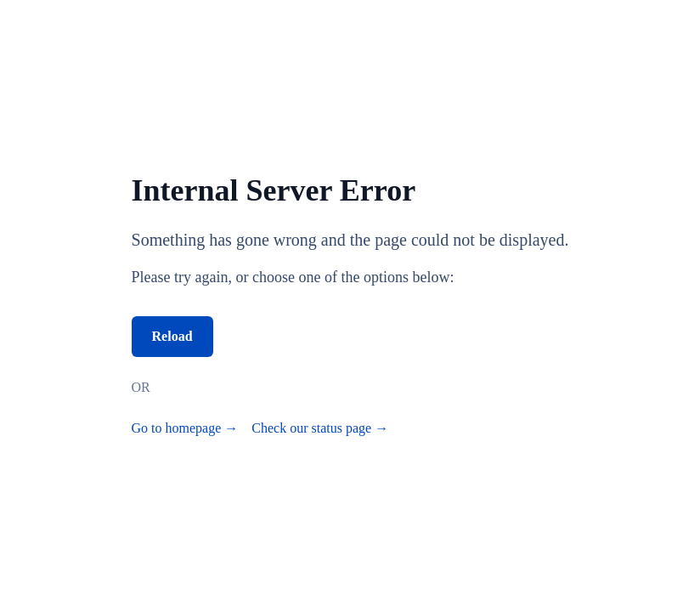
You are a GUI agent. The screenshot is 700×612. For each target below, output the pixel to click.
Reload (172, 336)
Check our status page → (320, 428)
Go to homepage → (185, 428)
